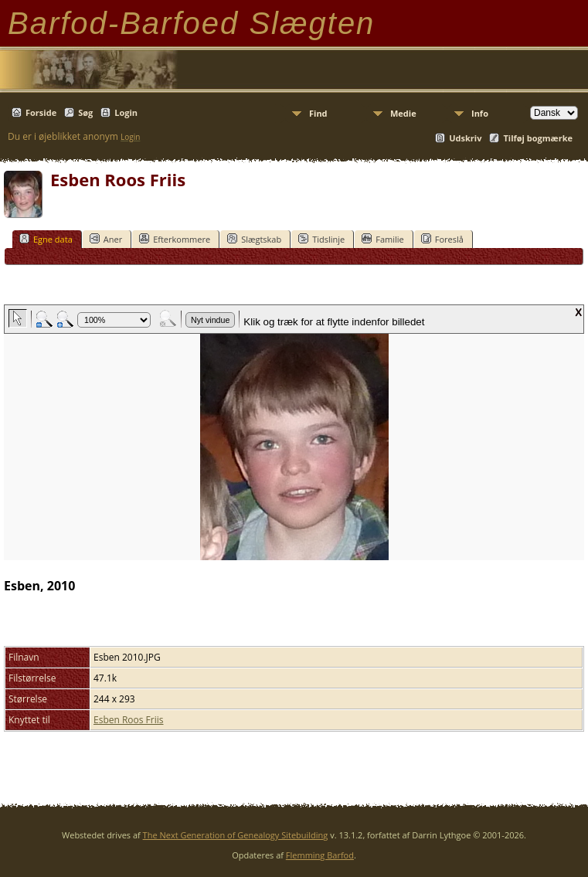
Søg (85, 112)
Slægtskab (254, 239)
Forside (41, 112)
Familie (382, 239)
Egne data (46, 239)
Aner (106, 239)
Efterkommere (175, 239)
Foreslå (442, 239)
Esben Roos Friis (129, 720)
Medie (403, 113)
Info (480, 113)
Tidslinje (321, 239)
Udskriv (465, 138)
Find (318, 113)
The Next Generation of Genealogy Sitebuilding (236, 835)
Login (126, 112)
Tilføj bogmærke (538, 138)
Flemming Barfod (320, 855)
